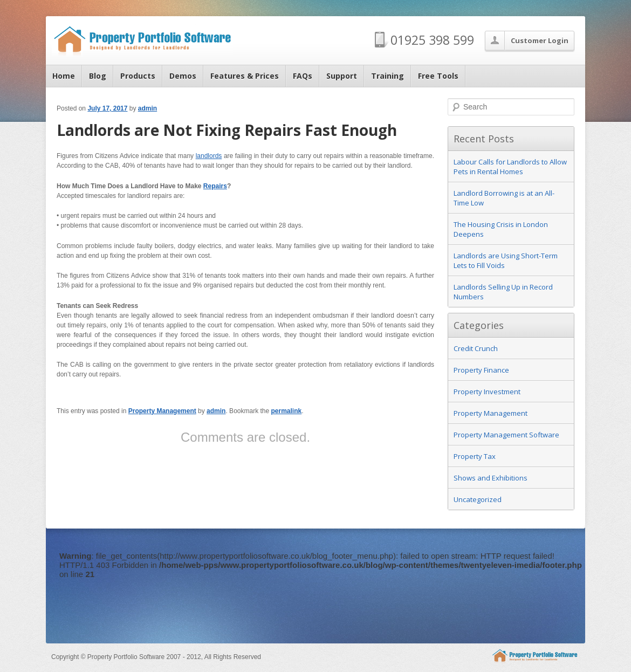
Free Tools (438, 76)
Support (342, 76)
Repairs (215, 186)
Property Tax (475, 456)
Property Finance (481, 370)
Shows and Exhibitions (491, 478)
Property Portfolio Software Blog (142, 39)
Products (138, 76)
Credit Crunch (476, 348)
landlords (209, 156)
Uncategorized (478, 499)
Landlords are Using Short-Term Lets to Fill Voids (506, 260)
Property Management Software (506, 435)
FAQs (303, 76)
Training (387, 76)
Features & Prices (245, 76)
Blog (98, 76)
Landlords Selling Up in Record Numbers (503, 292)
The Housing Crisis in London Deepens (501, 229)
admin (148, 108)
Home (64, 76)
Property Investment (487, 392)
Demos (183, 76)
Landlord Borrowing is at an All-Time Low (504, 198)
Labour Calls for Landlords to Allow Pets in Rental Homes (510, 167)
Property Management (162, 411)
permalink (287, 411)
